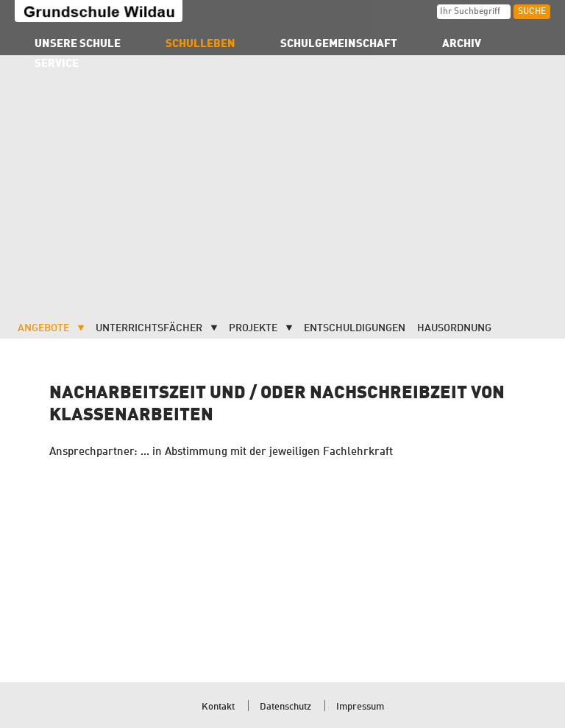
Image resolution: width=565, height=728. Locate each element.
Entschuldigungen (355, 328)
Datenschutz (285, 707)
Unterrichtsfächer (149, 328)
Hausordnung (454, 328)
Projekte (253, 328)
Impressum (360, 707)
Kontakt (218, 707)
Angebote (43, 328)
